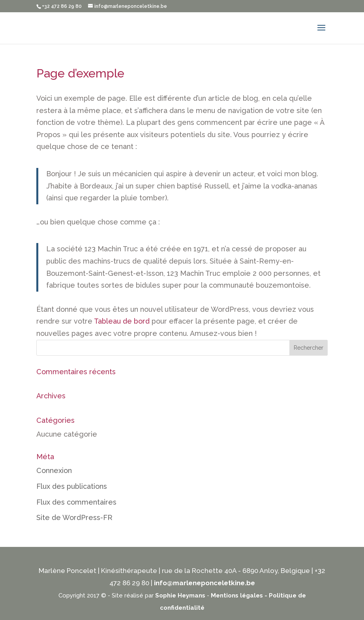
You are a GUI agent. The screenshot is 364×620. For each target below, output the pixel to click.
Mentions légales (237, 596)
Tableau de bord (122, 321)
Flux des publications (72, 486)
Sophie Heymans (180, 596)
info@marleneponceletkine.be (205, 583)
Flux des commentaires (76, 502)
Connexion (54, 470)
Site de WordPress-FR (74, 517)
